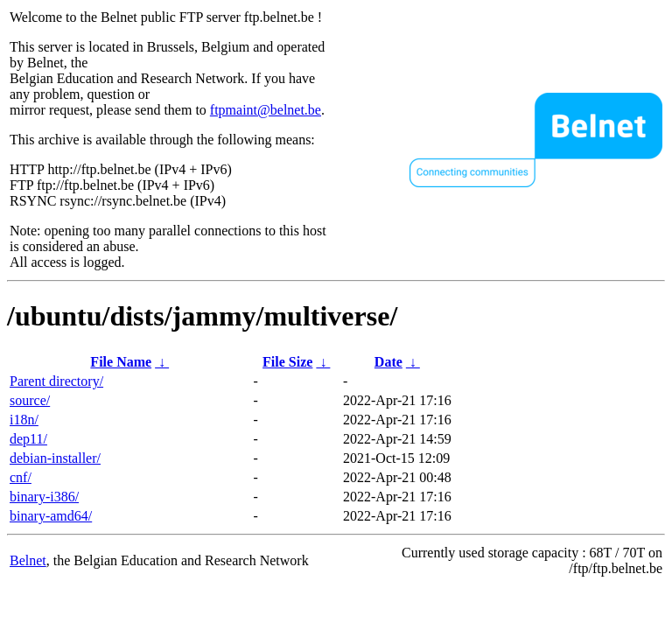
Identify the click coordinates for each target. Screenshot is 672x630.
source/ (30, 400)
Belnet (28, 560)
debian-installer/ (55, 458)
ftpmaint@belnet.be (266, 110)
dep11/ (28, 439)
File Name (121, 362)
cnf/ (21, 477)
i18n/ (24, 420)
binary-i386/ (44, 497)
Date (388, 362)
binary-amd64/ (51, 516)
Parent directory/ (56, 381)
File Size (287, 362)
